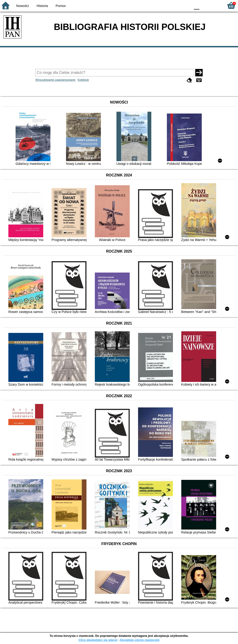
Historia (42, 6)
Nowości (23, 6)
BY (186, 5)
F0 (197, 5)
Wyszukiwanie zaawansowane (55, 80)
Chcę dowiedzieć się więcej (98, 640)
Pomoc (61, 6)
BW (167, 5)
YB (176, 5)
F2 (215, 5)
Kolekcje (83, 80)
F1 (205, 5)
